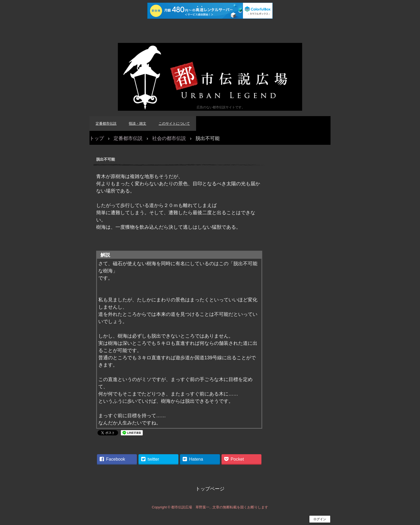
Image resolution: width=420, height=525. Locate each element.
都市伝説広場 (210, 77)
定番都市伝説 (106, 123)
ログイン (320, 519)
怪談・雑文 (138, 123)
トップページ (210, 489)
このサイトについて (174, 123)
